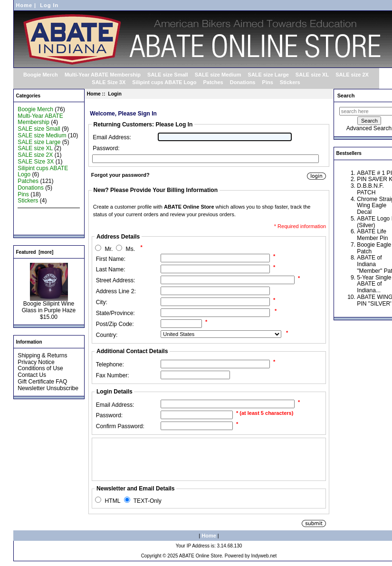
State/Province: (115, 313)
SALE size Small (168, 75)
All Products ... (36, 227)
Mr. (109, 249)
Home (24, 5)
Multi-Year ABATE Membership (103, 75)
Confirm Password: (120, 426)
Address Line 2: (116, 291)
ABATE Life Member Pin (372, 235)
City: (102, 302)
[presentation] (167, 459)
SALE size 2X (352, 75)
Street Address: (116, 280)
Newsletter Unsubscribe (48, 388)
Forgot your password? (120, 175)
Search (346, 96)
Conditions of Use (40, 368)
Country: (107, 335)
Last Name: (111, 269)
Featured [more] (35, 252)
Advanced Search (369, 128)
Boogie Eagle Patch (374, 248)
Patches (213, 82)
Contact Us (32, 375)
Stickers (290, 82)
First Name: (111, 259)
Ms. (130, 249)
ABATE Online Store (201, 556)
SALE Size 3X (109, 82)
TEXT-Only (148, 501)
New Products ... (39, 214)
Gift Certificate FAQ (42, 382)
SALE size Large (268, 75)
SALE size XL (312, 75)
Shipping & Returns (42, 355)
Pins (268, 82)
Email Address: (112, 137)
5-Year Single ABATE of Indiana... (374, 284)
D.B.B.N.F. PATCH (370, 189)
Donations (243, 82)
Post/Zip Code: (115, 324)
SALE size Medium (218, 75)
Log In (49, 5)
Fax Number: (113, 375)
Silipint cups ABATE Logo (164, 82)
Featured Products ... (44, 221)
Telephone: (110, 365)
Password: (106, 148)
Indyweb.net (264, 556)
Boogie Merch (41, 75)
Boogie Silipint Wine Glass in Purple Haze (49, 305)
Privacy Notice (36, 362)
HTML (113, 501)
